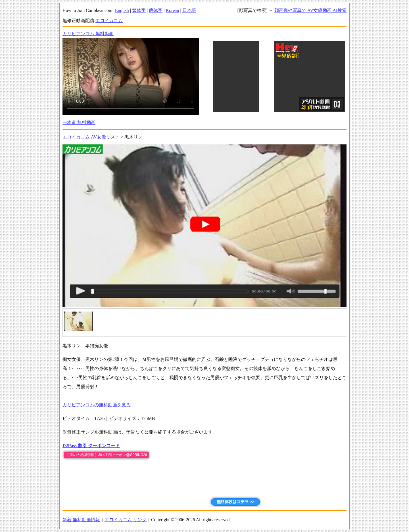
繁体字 (139, 10)
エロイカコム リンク (126, 520)
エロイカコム (109, 21)
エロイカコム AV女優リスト (91, 137)
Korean (172, 10)
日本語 (189, 10)
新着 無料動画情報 (81, 520)
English (122, 10)
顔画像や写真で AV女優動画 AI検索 (310, 10)
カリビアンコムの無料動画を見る (97, 405)
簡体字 (156, 10)
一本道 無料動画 (79, 122)
